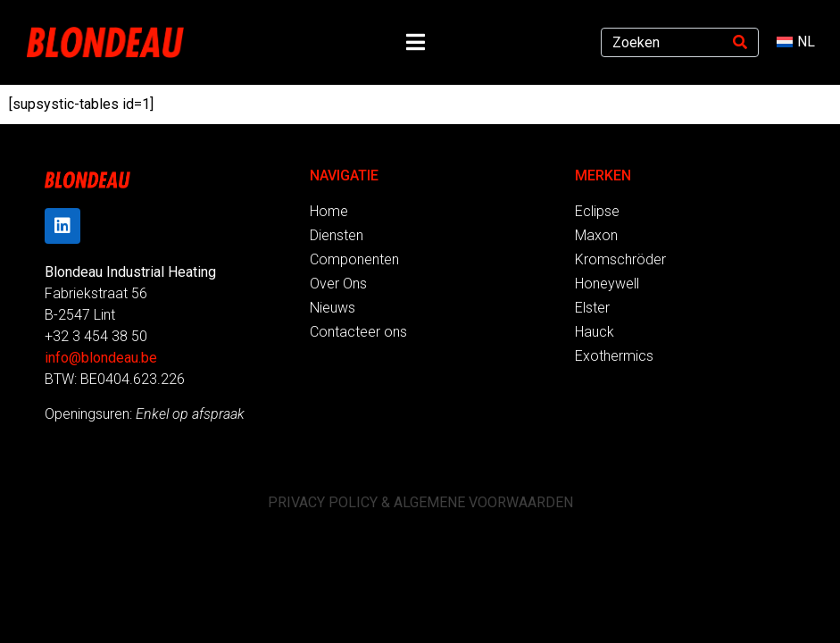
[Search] (740, 42)
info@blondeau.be (101, 358)
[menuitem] (795, 42)
